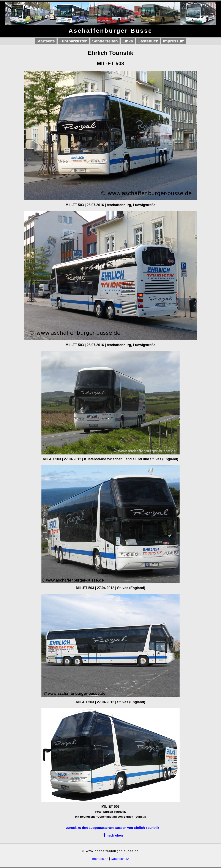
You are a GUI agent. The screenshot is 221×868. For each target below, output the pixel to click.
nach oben (115, 835)
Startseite (46, 41)
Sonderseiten (105, 41)
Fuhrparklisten (73, 41)
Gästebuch (148, 41)
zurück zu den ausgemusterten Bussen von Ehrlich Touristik (113, 828)
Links (128, 41)
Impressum (174, 41)
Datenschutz (120, 859)
